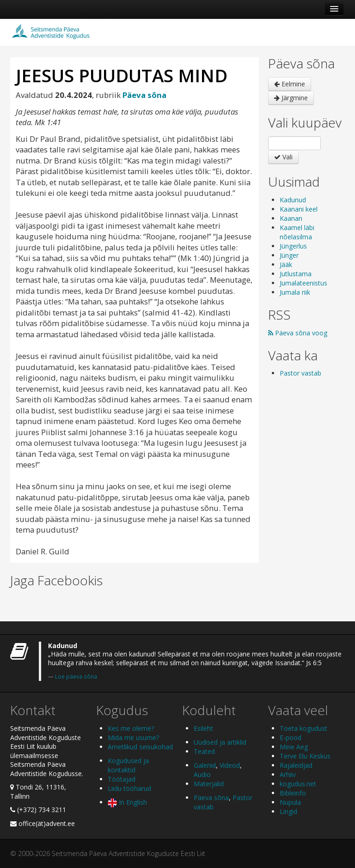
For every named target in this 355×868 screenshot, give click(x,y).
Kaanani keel (299, 209)
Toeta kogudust (303, 728)
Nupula (290, 802)
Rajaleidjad (296, 765)
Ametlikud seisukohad (140, 747)
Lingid (288, 811)
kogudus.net (298, 784)
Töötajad (122, 779)
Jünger (289, 255)
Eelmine (290, 84)
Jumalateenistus (303, 283)
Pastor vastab (300, 373)
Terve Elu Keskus (305, 756)
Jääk (286, 264)
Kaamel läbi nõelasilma (297, 232)
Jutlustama (296, 274)
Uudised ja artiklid (220, 742)
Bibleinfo (293, 793)
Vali (283, 157)
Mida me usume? (133, 737)
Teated (204, 751)
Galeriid (205, 765)
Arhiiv (288, 774)
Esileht (203, 728)
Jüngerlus (293, 246)
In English (127, 802)
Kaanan (291, 218)
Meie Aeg (294, 747)
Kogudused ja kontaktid (128, 765)
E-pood (291, 737)
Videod (230, 765)
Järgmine (291, 98)
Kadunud (293, 200)
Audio (202, 774)
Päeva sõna (211, 798)
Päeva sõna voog (298, 333)
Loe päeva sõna (76, 676)
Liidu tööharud (129, 788)
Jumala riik (295, 292)
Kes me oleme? (131, 728)
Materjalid (209, 784)
